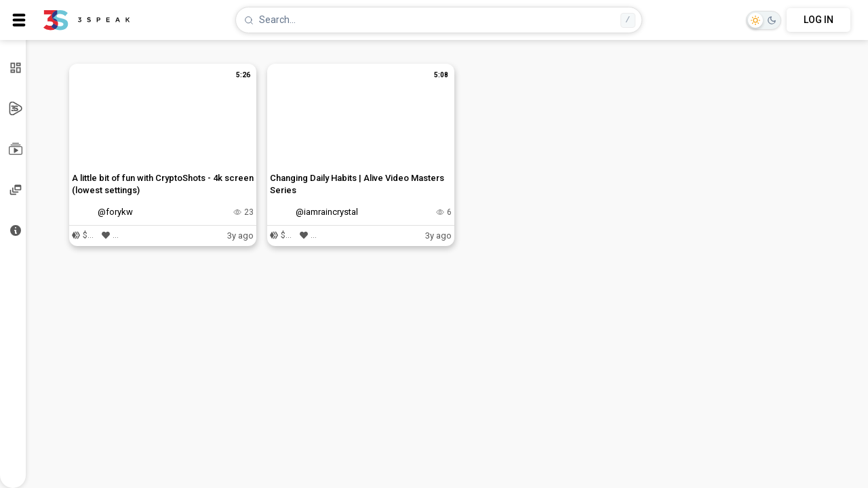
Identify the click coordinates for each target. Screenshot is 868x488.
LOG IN (818, 20)
